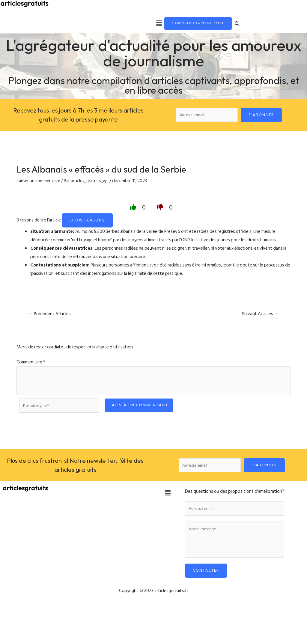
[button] (145, 24)
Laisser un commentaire (39, 183)
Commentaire (31, 365)
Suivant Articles (259, 317)
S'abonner (262, 116)
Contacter (206, 576)
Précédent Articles (51, 317)
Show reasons (87, 223)
